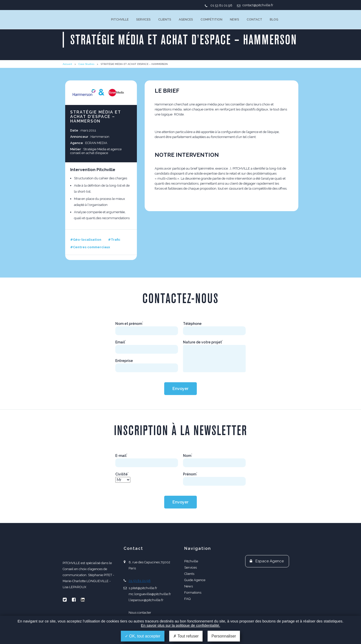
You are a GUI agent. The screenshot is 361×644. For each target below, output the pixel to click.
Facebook (74, 600)
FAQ (187, 599)
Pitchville (120, 20)
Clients (165, 20)
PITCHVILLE (83, 20)
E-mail (121, 456)
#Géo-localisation (86, 240)
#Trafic (114, 240)
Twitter (65, 600)
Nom (188, 456)
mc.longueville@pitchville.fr (150, 594)
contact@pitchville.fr (258, 5)
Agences (186, 20)
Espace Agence (270, 561)
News (235, 20)
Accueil (67, 64)
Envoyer (180, 389)
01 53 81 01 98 (221, 5)
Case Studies (86, 64)
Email (121, 342)
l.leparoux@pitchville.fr (146, 600)
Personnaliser (224, 636)
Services (143, 20)
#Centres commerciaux (90, 247)
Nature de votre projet (203, 342)
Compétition (211, 20)
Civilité (122, 474)
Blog (274, 20)
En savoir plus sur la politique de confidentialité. (180, 625)
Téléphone (192, 324)
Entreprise (124, 361)
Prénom (190, 474)
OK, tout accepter (143, 636)
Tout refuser (186, 636)
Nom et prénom (129, 324)
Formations (193, 593)
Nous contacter (140, 613)
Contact (254, 20)
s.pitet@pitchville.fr (143, 588)
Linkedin (83, 600)
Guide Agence (195, 580)
